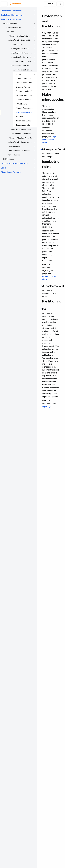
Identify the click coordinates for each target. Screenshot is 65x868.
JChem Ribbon (16, 44)
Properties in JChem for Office (22, 66)
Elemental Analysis (23, 87)
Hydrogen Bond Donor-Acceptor (25, 95)
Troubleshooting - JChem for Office (20, 151)
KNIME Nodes (9, 159)
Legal (3, 168)
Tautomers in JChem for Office (25, 121)
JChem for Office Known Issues (20, 142)
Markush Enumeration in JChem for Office (25, 108)
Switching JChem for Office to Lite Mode (22, 129)
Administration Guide (14, 28)
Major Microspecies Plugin (49, 140)
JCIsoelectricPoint (53, 286)
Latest (50, 4)
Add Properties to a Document (23, 70)
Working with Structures (20, 49)
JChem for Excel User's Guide (19, 36)
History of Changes (13, 155)
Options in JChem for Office (21, 61)
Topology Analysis (23, 125)
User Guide (10, 32)
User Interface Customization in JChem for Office (22, 134)
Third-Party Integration (11, 19)
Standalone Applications (12, 11)
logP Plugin (47, 406)
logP (45, 309)
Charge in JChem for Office (25, 78)
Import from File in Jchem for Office (22, 57)
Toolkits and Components (12, 15)
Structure (19, 117)
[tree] (19, 91)
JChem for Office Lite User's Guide (20, 138)
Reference (17, 74)
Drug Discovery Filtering (25, 83)
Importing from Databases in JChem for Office (22, 53)
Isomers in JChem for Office (25, 100)
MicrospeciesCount (54, 149)
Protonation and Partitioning (25, 112)
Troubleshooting (14, 146)
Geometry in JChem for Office (25, 91)
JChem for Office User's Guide (20, 40)
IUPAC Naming (21, 104)
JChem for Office (10, 23)
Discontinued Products (11, 172)
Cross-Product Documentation (15, 164)
